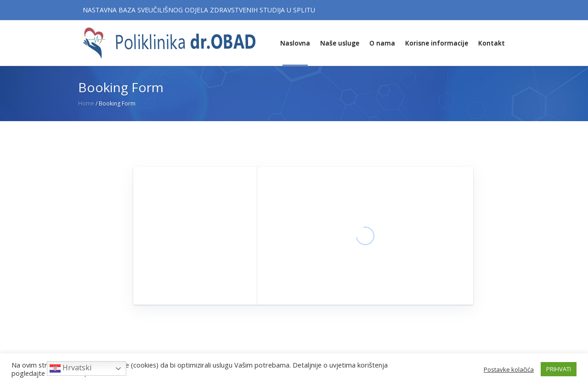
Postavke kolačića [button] (509, 369)
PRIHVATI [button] (559, 369)
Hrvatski (71, 368)
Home (86, 103)
